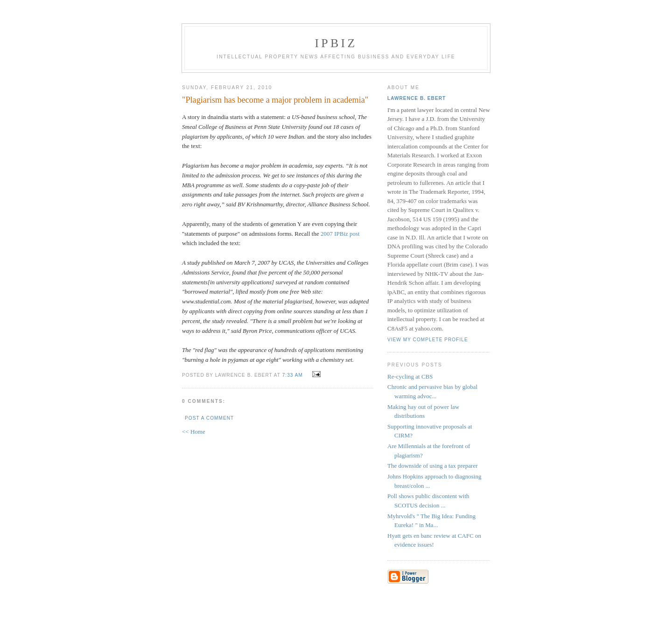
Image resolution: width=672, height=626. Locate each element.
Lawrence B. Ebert (416, 98)
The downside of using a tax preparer (433, 466)
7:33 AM (293, 375)
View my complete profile (428, 340)
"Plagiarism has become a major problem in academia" (275, 100)
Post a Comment (209, 418)
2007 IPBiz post (340, 234)
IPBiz (336, 43)
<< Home (194, 432)
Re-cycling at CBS (410, 376)
